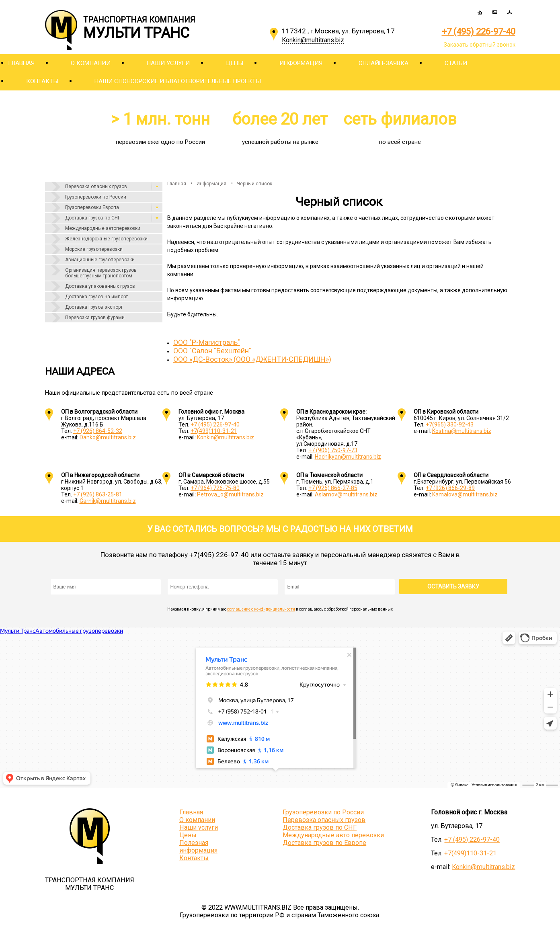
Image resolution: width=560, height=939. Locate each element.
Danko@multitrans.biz (108, 437)
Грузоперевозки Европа (92, 207)
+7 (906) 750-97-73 (333, 450)
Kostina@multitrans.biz (462, 431)
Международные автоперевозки (103, 228)
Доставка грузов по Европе (324, 843)
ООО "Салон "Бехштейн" (212, 351)
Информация (301, 63)
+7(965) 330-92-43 (450, 424)
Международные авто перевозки (333, 835)
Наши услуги (168, 63)
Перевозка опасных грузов (96, 187)
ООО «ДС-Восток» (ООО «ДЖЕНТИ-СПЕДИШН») (252, 359)
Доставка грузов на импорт (96, 297)
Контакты (42, 81)
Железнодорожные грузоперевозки (106, 239)
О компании (91, 63)
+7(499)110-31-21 (214, 431)
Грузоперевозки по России (96, 197)
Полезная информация (198, 847)
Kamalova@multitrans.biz (465, 494)
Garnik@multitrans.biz (108, 501)
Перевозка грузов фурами (95, 318)
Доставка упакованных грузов (100, 286)
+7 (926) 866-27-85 (333, 488)
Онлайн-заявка (384, 63)
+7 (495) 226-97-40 (479, 32)
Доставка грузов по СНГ (93, 218)
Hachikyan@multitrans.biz (348, 457)
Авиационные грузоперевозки (100, 260)
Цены (235, 63)
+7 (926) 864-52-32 (98, 431)
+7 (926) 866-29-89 (450, 488)
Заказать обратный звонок (480, 45)
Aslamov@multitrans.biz (346, 494)
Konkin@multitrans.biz (226, 437)
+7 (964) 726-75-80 (215, 488)
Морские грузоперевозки (94, 249)
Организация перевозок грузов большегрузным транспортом (101, 273)
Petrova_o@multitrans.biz (230, 494)
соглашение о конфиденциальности (261, 609)
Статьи (456, 63)
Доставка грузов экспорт (94, 307)
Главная (21, 63)
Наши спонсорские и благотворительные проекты (178, 81)
